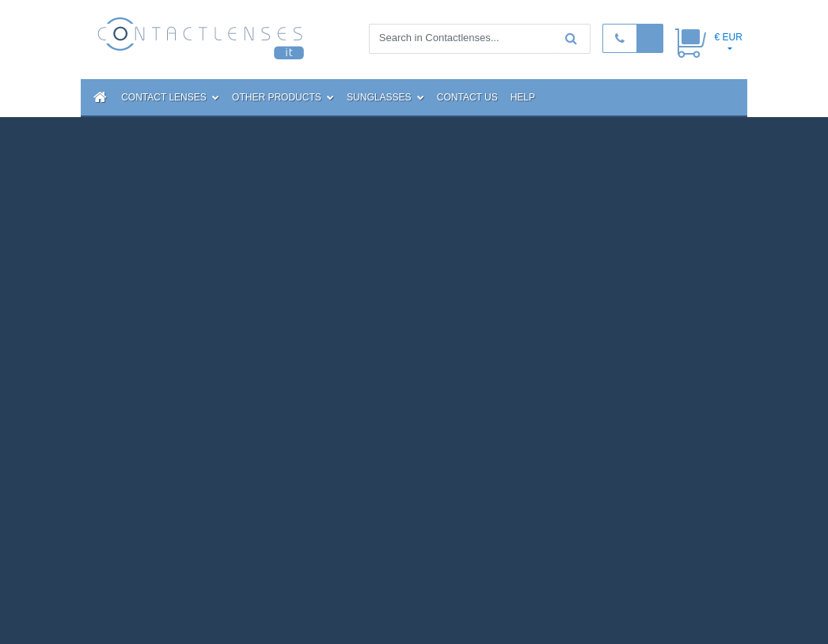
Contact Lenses (170, 97)
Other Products (283, 97)
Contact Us (467, 97)
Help (523, 97)
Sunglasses (386, 97)
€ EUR (728, 37)
